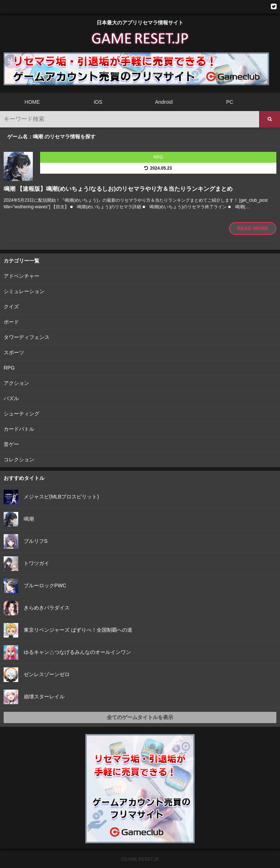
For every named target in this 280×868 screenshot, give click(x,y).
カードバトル (19, 429)
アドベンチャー (22, 276)
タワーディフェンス (27, 337)
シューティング (22, 414)
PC (230, 102)
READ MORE (253, 228)
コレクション (19, 459)
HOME (32, 102)
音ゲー (11, 444)
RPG (9, 368)
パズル (11, 398)
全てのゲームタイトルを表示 (140, 717)
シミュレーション (24, 291)
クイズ (11, 307)
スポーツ (14, 352)
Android (164, 102)
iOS (98, 102)
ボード (11, 322)
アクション (16, 383)
